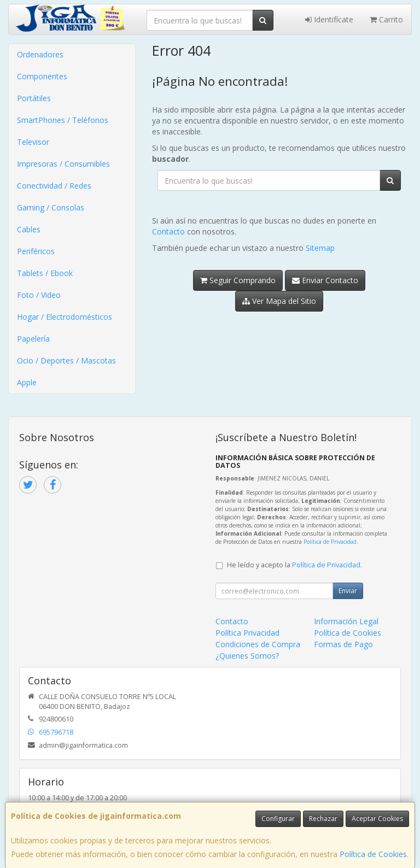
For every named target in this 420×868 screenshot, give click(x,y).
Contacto (168, 231)
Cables (29, 229)
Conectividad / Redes (54, 186)
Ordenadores (40, 54)
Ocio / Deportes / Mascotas (66, 360)
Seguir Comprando (238, 280)
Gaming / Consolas (51, 207)
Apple (27, 382)
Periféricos (36, 251)
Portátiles (34, 98)
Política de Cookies (373, 854)
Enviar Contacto (325, 280)
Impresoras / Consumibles (63, 164)
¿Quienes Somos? (247, 656)
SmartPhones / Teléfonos (63, 120)
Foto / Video (39, 295)
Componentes (42, 76)
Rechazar (323, 819)
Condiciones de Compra (258, 644)
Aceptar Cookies (377, 819)
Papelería (33, 339)
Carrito (386, 19)
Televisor (33, 142)
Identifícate (329, 19)
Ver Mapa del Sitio (279, 301)
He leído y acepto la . (294, 565)
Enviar (348, 591)
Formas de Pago (343, 644)
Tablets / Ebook (45, 273)
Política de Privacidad (330, 542)
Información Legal (346, 621)
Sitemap (320, 248)
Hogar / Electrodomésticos (65, 317)
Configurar (278, 819)
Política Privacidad (247, 633)
